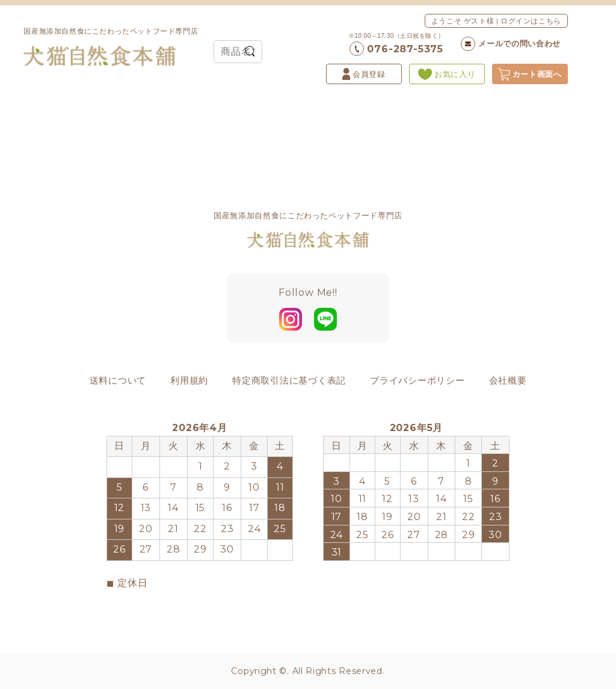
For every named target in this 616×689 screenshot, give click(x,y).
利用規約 (189, 380)
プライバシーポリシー (417, 380)
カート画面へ (530, 74)
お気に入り (447, 74)
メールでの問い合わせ (511, 44)
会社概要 (508, 380)
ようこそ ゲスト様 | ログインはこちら (496, 21)
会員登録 (364, 74)
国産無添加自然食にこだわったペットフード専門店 (111, 47)
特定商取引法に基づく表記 (289, 380)
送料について (118, 380)
